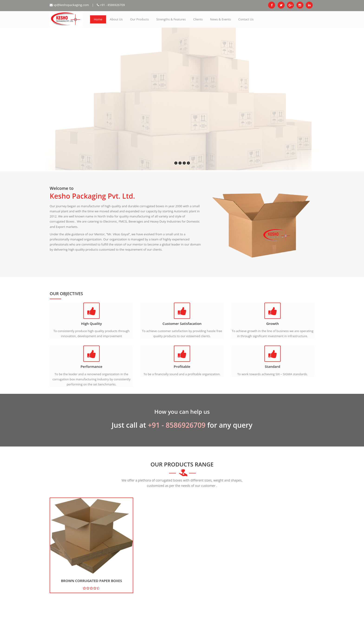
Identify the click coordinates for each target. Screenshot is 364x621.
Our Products (139, 19)
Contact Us (246, 19)
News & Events (220, 19)
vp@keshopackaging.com (69, 5)
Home (98, 19)
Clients (198, 19)
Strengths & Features (171, 19)
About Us (116, 19)
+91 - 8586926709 (111, 5)
